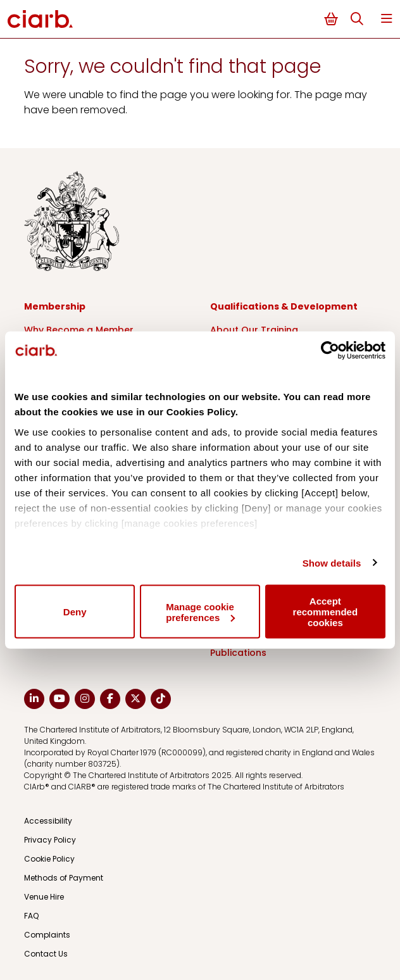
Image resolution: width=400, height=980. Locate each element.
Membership (55, 306)
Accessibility (48, 821)
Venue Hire (44, 897)
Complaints (47, 935)
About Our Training (254, 330)
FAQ (31, 916)
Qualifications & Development (284, 306)
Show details (332, 562)
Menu (387, 19)
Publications (238, 653)
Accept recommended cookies (326, 612)
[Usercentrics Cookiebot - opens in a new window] (330, 351)
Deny (75, 612)
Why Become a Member (79, 330)
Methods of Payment (64, 878)
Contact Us (46, 954)
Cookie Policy (49, 859)
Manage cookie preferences (200, 612)
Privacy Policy (50, 840)
